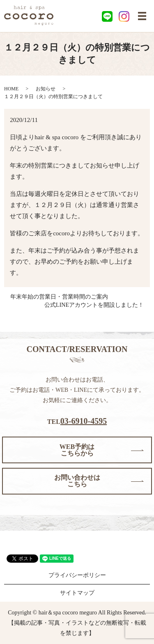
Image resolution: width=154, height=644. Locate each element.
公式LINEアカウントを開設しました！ (94, 305)
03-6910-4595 (84, 421)
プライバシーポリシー (77, 575)
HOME (11, 89)
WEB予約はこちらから (77, 450)
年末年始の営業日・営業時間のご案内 (59, 297)
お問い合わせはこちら (77, 481)
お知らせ (46, 89)
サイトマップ (77, 593)
